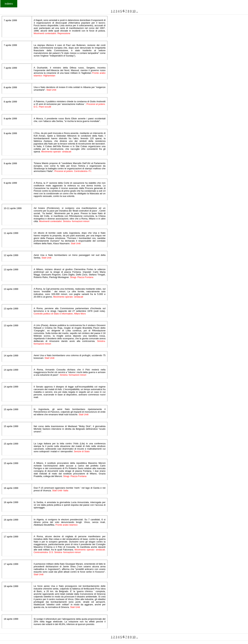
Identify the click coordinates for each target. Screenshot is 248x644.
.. (137, 11)
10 (134, 11)
